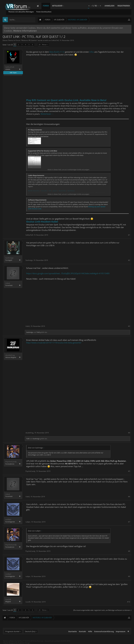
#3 (129, 326)
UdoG (8, 283)
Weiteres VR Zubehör (29, 40)
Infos (92, 52)
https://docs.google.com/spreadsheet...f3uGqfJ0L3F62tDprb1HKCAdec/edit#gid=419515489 (68, 273)
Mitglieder (60, 6)
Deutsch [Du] (30, 631)
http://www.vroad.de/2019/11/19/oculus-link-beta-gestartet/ (54, 343)
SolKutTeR (55, 40)
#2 (129, 260)
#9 (129, 576)
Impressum (121, 631)
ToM (38, 332)
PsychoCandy (11, 462)
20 (40, 45)
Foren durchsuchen (76, 12)
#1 (129, 235)
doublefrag (10, 355)
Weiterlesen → (47, 114)
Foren (48, 6)
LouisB (8, 599)
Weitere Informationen (25, 31)
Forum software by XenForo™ (23, 641)
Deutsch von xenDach (57, 641)
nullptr (8, 519)
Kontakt (82, 631)
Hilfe (90, 631)
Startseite (73, 631)
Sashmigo (9, 258)
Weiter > (45, 45)
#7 (129, 522)
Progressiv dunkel (12, 631)
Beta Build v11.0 (57, 52)
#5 (129, 471)
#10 (129, 602)
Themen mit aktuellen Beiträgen (53, 12)
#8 (129, 551)
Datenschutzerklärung (104, 631)
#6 (129, 497)
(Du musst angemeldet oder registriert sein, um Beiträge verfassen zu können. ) (102, 610)
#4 (129, 433)
